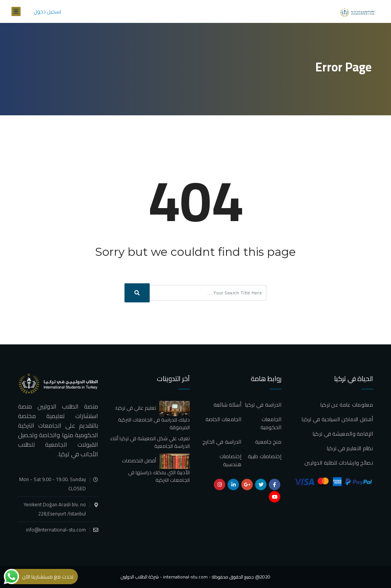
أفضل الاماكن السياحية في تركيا (337, 419)
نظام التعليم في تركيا (350, 448)
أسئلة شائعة (227, 405)
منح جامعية (268, 442)
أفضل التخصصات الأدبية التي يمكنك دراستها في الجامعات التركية (156, 470)
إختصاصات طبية (265, 456)
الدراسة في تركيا (263, 405)
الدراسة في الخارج (222, 442)
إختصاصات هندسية (230, 460)
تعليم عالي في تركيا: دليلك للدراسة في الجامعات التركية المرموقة (152, 417)
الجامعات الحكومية (271, 423)
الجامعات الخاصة (224, 419)
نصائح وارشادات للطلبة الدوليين (339, 463)
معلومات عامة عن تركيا (347, 405)
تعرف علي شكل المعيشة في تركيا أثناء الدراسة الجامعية (150, 442)
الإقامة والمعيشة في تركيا (343, 434)
